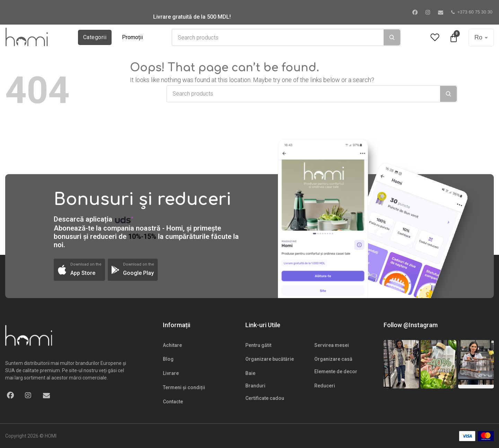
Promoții (132, 37)
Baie (250, 373)
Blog (168, 359)
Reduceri (325, 386)
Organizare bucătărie (270, 359)
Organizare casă (333, 359)
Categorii (95, 37)
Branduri (255, 386)
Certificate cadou (265, 398)
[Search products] (278, 37)
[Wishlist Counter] (435, 38)
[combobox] (278, 37)
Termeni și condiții (184, 387)
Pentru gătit (258, 345)
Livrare (171, 373)
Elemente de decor (336, 371)
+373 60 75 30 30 (472, 12)
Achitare (172, 345)
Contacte (173, 402)
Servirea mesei (332, 345)
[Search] (392, 37)
